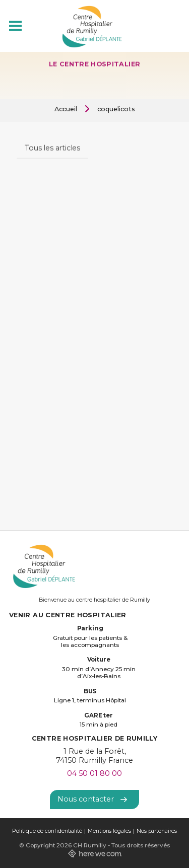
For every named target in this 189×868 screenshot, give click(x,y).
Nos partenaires (157, 831)
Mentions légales (109, 831)
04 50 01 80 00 (94, 773)
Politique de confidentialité (47, 831)
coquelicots (116, 109)
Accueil (66, 109)
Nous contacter (92, 799)
